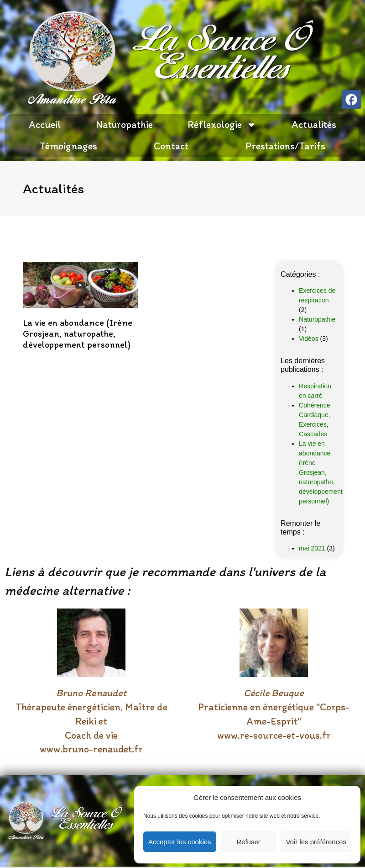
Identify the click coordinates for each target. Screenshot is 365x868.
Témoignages (68, 146)
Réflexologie (222, 125)
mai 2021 (312, 548)
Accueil (45, 124)
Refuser (248, 842)
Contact (171, 146)
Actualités (314, 124)
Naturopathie (124, 124)
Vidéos (309, 339)
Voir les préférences (316, 842)
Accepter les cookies (180, 842)
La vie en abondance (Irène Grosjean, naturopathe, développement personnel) (78, 333)
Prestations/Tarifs (285, 146)
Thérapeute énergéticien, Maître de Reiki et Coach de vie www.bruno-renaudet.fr (91, 721)
